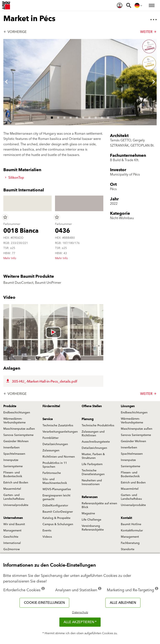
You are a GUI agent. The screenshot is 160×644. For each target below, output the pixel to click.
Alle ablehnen (123, 603)
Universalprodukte (16, 505)
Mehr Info (10, 258)
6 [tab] (83, 117)
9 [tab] (102, 117)
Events (47, 531)
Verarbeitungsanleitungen (60, 432)
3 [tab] (64, 117)
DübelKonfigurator (55, 506)
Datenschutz (80, 613)
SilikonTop (14, 178)
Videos (47, 537)
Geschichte (11, 537)
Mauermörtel (12, 489)
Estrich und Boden (16, 483)
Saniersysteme (13, 466)
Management (12, 531)
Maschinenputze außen (19, 429)
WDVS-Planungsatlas (57, 489)
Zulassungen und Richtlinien (93, 434)
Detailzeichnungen (55, 444)
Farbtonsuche (52, 473)
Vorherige (15, 32)
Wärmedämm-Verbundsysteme (14, 421)
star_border (5, 217)
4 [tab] (71, 117)
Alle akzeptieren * (80, 622)
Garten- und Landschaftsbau (14, 497)
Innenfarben (11, 448)
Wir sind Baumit (14, 524)
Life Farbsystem (92, 464)
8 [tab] (96, 117)
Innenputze (11, 460)
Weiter (148, 32)
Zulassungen (51, 451)
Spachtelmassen (14, 454)
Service (48, 419)
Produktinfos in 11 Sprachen (55, 465)
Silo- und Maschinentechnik (55, 481)
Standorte (128, 549)
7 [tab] (89, 117)
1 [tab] (52, 117)
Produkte (10, 406)
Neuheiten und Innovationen (92, 482)
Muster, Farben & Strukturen (93, 456)
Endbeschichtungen (17, 413)
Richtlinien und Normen (59, 457)
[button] (6, 82)
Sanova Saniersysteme (18, 435)
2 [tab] (58, 117)
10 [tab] (108, 117)
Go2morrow (12, 549)
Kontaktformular (132, 531)
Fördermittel (51, 406)
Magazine (88, 513)
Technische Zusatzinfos (58, 426)
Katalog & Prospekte (56, 518)
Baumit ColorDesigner (58, 512)
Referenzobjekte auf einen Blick (99, 505)
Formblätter (51, 438)
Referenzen (90, 497)
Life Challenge (91, 520)
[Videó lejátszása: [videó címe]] (53, 332)
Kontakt (126, 518)
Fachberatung (130, 543)
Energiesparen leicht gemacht (56, 497)
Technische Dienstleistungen (93, 472)
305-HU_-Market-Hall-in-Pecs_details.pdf (41, 382)
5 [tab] (77, 117)
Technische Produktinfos (98, 426)
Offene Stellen (92, 406)
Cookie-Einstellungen (44, 603)
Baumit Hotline (131, 524)
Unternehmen (13, 518)
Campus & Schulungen (58, 524)
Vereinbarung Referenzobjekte (93, 528)
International (12, 543)
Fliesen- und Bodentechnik (13, 475)
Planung (88, 419)
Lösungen (128, 406)
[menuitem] (120, 5)
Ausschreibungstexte (96, 442)
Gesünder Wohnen (16, 441)
